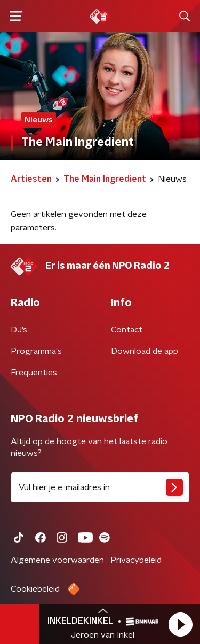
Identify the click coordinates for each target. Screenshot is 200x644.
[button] (180, 624)
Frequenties (34, 373)
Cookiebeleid (35, 589)
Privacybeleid (136, 560)
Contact (127, 330)
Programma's (36, 351)
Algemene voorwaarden (57, 560)
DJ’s (19, 330)
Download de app (145, 351)
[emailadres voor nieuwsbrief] (100, 487)
